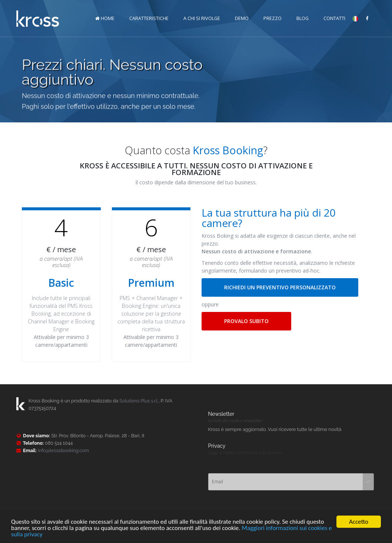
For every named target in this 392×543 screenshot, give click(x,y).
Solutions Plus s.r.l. (139, 401)
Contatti (334, 18)
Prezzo (273, 18)
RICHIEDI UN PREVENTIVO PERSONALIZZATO (280, 287)
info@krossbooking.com (63, 450)
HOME (105, 18)
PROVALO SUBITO (246, 321)
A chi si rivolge (202, 18)
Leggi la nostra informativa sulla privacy (245, 452)
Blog (303, 18)
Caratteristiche (149, 18)
